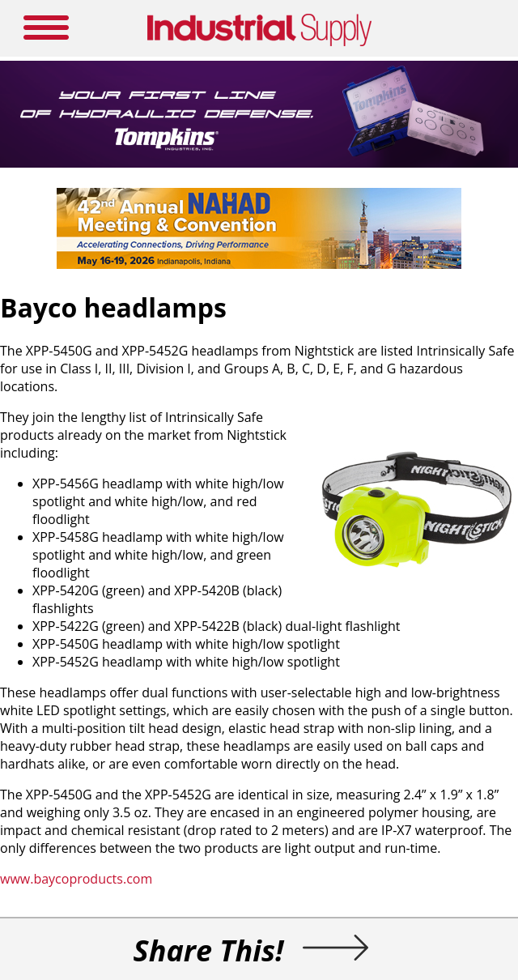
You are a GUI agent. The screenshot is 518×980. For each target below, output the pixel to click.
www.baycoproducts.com (76, 879)
